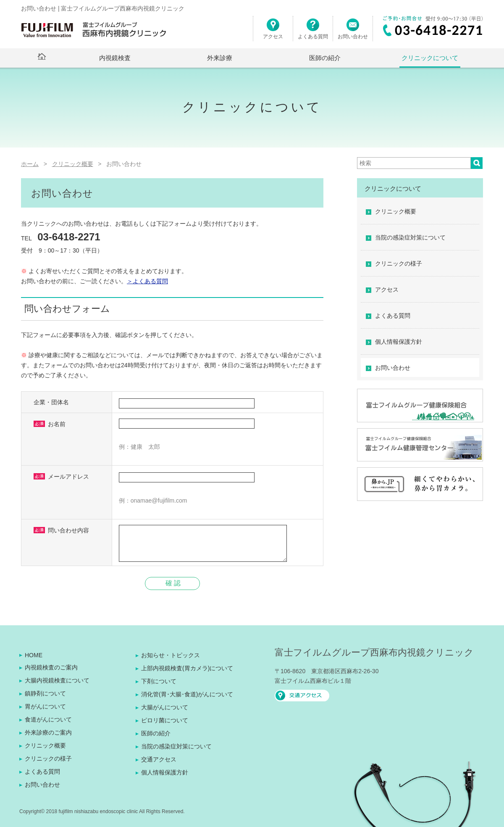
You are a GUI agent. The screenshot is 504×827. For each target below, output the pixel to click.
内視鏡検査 (115, 58)
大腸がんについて (165, 707)
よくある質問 (313, 32)
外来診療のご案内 (48, 732)
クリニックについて (430, 58)
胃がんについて (45, 706)
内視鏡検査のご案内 (51, 667)
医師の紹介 (325, 58)
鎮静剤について (45, 693)
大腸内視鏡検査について (57, 680)
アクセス (273, 32)
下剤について (159, 681)
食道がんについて (48, 719)
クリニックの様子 (399, 263)
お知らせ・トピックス (171, 655)
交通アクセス (159, 759)
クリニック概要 (396, 211)
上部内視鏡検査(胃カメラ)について (187, 668)
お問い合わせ (353, 32)
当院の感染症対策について (410, 237)
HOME (34, 655)
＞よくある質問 (147, 281)
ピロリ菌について (165, 720)
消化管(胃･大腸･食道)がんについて (187, 694)
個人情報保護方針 (399, 342)
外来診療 (220, 58)
